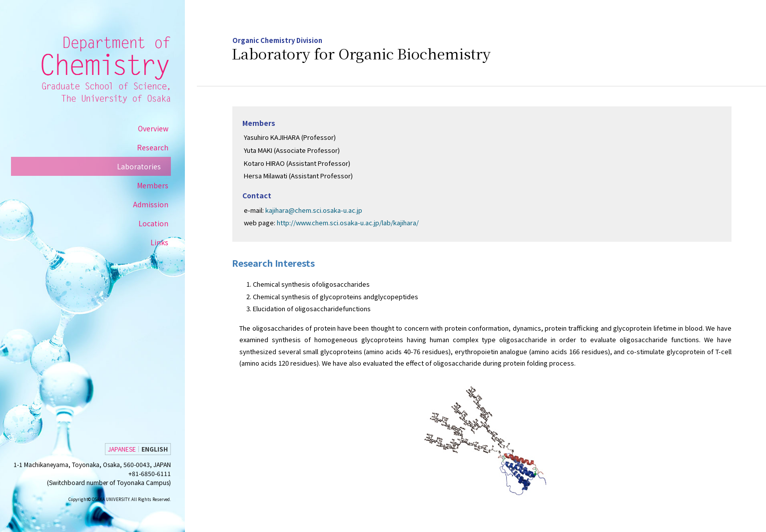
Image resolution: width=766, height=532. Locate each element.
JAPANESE (131, 449)
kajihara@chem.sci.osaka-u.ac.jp (317, 210)
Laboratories (148, 167)
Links (168, 243)
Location (162, 224)
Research (162, 148)
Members (162, 186)
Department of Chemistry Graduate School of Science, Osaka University (114, 70)
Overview (162, 129)
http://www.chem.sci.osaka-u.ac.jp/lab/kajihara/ (351, 223)
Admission (160, 205)
